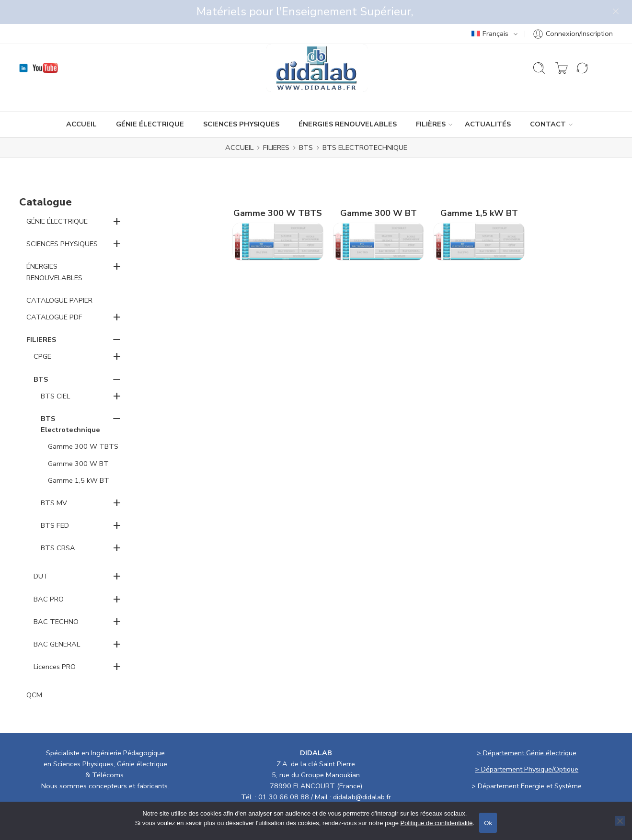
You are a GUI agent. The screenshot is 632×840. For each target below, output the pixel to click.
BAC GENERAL (57, 620)
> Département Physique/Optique (527, 745)
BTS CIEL (55, 372)
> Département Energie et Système (527, 762)
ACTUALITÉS (488, 100)
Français (490, 10)
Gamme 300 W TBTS (83, 422)
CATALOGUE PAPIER (59, 276)
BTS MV (54, 479)
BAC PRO (49, 575)
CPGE (42, 332)
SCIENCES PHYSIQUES (241, 100)
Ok (488, 823)
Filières (431, 100)
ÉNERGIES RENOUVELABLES (348, 100)
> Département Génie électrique (527, 729)
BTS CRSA (58, 524)
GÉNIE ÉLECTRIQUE (150, 100)
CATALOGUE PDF (54, 293)
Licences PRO (55, 643)
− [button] (117, 315)
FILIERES (276, 124)
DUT (41, 552)
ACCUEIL (81, 100)
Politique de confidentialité (437, 823)
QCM (34, 671)
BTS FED (55, 501)
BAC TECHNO (56, 598)
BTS (306, 124)
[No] (620, 821)
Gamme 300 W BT (78, 440)
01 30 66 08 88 (284, 773)
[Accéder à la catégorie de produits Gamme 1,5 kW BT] (479, 204)
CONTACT (548, 100)
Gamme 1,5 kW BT (79, 456)
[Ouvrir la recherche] (539, 44)
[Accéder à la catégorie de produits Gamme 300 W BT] (379, 204)
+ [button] (117, 197)
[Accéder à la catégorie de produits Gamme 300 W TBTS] (278, 204)
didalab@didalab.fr (362, 773)
